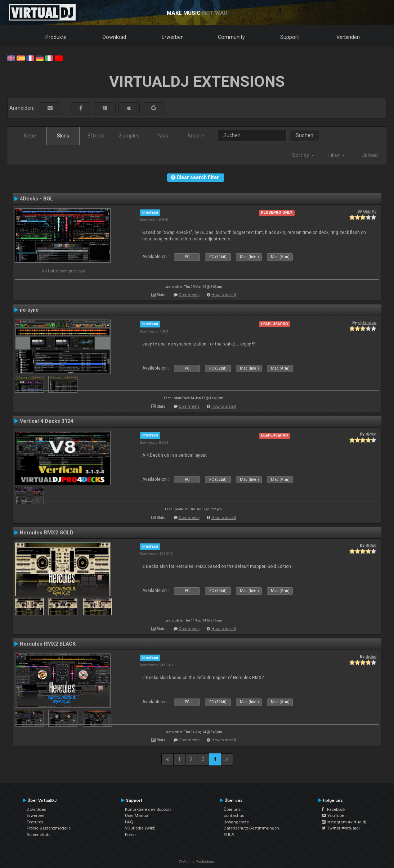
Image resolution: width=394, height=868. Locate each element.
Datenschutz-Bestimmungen (251, 828)
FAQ (129, 822)
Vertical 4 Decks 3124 (46, 421)
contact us (234, 815)
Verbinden (348, 37)
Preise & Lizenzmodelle (49, 828)
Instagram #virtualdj (344, 822)
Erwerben (173, 37)
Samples (129, 136)
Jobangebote (236, 822)
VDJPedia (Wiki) (140, 828)
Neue (30, 136)
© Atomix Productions (197, 862)
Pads (162, 136)
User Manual (137, 815)
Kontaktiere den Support (148, 809)
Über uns (232, 809)
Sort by (303, 155)
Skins (63, 136)
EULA (229, 835)
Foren (130, 835)
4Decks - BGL (36, 199)
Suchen (305, 135)
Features (35, 822)
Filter (337, 155)
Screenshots (39, 835)
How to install (224, 295)
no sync (29, 310)
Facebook (334, 809)
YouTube (333, 815)
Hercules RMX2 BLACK (48, 644)
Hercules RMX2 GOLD (47, 533)
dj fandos (367, 322)
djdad (371, 434)
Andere (196, 136)
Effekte (96, 136)
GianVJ (370, 211)
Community (231, 37)
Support (290, 37)
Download (114, 37)
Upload (370, 155)
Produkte (56, 37)
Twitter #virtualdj (341, 828)
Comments (189, 295)
